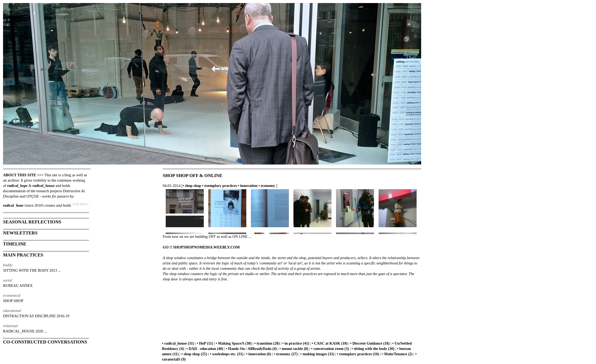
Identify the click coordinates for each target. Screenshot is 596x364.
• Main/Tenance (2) (397, 354)
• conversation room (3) (330, 349)
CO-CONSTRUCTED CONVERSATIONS (45, 342)
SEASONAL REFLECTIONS (32, 222)
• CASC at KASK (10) (330, 343)
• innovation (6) (258, 354)
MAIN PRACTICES (23, 255)
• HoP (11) (205, 343)
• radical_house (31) (178, 343)
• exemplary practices (220, 186)
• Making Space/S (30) (234, 343)
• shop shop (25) (194, 354)
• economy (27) (286, 354)
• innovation (248, 186)
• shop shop (192, 186)
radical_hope (17, 186)
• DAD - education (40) (205, 349)
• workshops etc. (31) (227, 354)
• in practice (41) (296, 343)
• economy (267, 186)
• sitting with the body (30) (373, 349)
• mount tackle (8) (294, 349)
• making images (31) (317, 354)
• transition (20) (267, 343)
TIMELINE (15, 244)
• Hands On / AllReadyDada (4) (251, 349)
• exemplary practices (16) (358, 354)
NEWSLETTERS (20, 233)
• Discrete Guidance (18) (370, 343)
